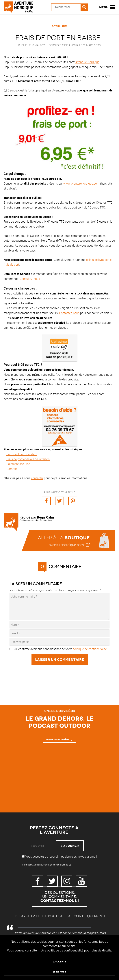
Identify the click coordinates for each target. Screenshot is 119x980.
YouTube (81, 881)
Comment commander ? (22, 454)
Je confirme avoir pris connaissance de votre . (61, 649)
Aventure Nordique (87, 62)
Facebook (38, 881)
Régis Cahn (45, 517)
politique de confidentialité (65, 950)
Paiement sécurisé (18, 464)
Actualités (60, 26)
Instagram (67, 881)
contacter (37, 478)
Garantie (12, 469)
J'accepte (59, 961)
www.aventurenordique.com (81, 183)
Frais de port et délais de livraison (28, 459)
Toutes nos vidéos (58, 740)
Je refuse (59, 971)
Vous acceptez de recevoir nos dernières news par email (60, 857)
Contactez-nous (69, 313)
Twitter (52, 881)
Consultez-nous (30, 279)
